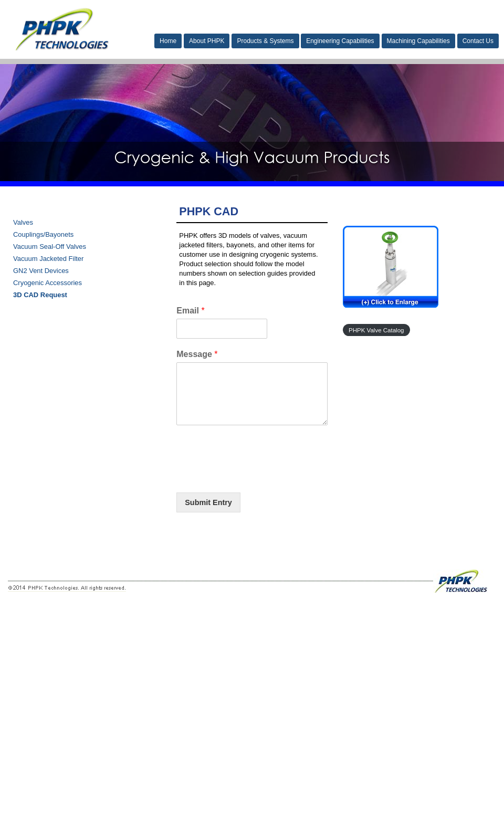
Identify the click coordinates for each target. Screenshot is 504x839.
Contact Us (478, 41)
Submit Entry (208, 502)
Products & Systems (265, 41)
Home (168, 41)
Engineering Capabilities (340, 41)
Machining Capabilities (418, 41)
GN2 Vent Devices (41, 271)
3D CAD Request (40, 295)
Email (190, 311)
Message (197, 354)
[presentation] (256, 475)
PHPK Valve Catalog (376, 330)
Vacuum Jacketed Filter (48, 259)
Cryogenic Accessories (48, 283)
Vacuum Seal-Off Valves (50, 247)
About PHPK (207, 41)
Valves (23, 222)
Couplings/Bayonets (43, 234)
